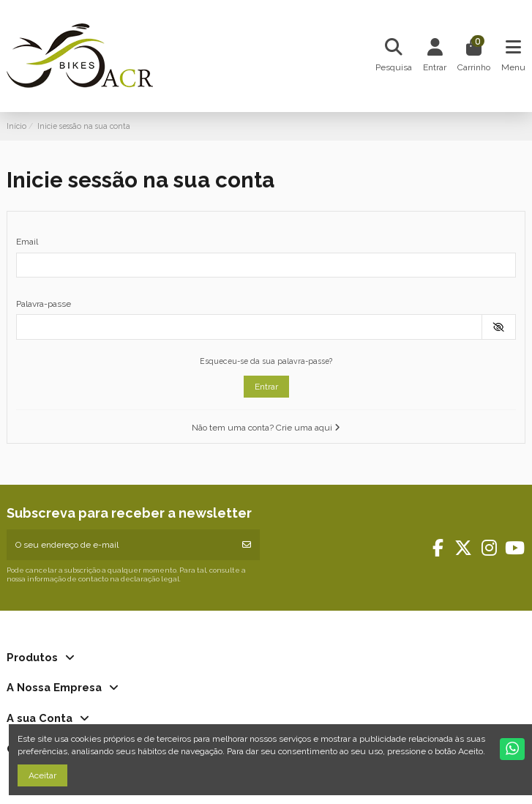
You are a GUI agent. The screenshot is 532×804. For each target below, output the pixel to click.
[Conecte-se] (435, 56)
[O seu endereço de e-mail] (120, 545)
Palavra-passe (44, 304)
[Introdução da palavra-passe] (249, 327)
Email (27, 242)
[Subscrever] (247, 545)
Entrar (266, 387)
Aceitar (42, 775)
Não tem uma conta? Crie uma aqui (266, 428)
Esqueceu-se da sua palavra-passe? (266, 361)
